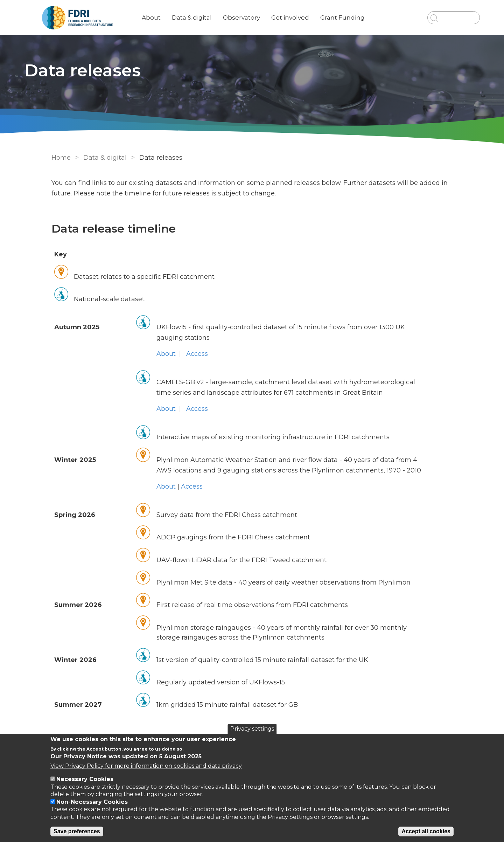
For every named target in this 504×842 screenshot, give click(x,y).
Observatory (265, 18)
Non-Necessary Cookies (92, 802)
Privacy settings (252, 729)
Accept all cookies (426, 831)
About (174, 18)
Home (57, 158)
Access (195, 354)
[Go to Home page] (100, 18)
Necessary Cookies (85, 779)
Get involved (313, 18)
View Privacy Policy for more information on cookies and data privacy (146, 766)
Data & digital (215, 18)
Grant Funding (366, 18)
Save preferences (77, 831)
